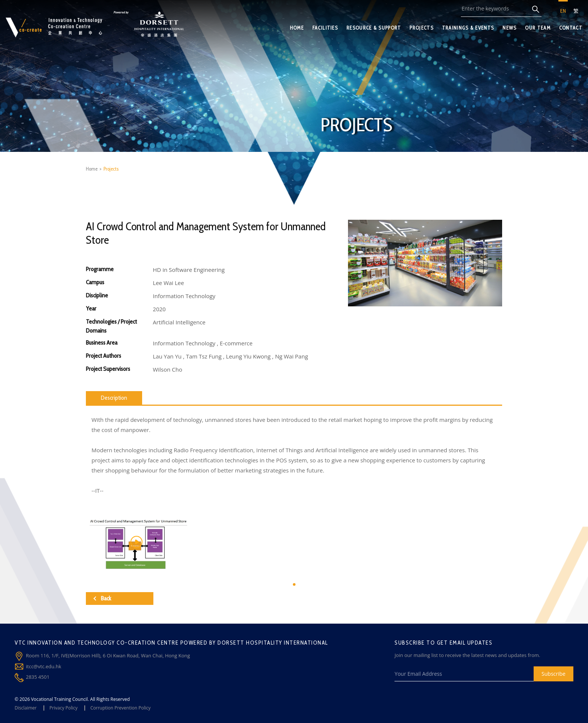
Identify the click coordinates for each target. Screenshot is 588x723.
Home (92, 169)
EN (563, 11)
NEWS (509, 28)
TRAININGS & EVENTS (468, 28)
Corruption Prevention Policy (121, 708)
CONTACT (571, 28)
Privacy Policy (64, 708)
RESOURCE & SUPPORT (374, 28)
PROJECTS (421, 28)
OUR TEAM (538, 28)
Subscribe (553, 674)
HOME (297, 28)
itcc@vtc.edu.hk (43, 666)
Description (114, 398)
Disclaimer (26, 708)
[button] (294, 584)
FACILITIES (325, 28)
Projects (111, 169)
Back (102, 598)
